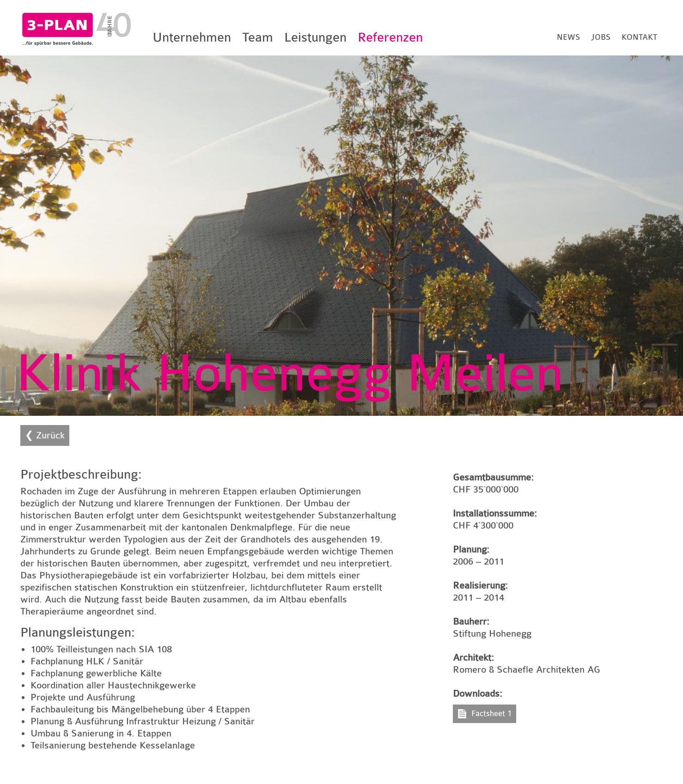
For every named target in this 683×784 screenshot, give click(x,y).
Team (258, 37)
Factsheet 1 (491, 714)
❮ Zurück (45, 435)
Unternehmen (192, 37)
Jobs (601, 37)
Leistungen (315, 37)
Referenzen (390, 37)
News (568, 37)
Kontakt (639, 37)
